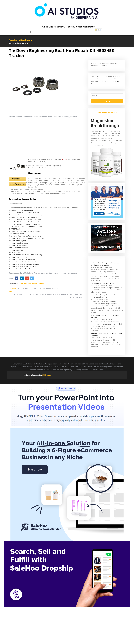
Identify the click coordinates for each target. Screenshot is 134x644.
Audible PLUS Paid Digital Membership (23, 217)
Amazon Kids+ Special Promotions (22, 259)
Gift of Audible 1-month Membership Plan (25, 224)
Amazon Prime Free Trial (18, 245)
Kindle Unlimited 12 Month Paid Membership (25, 227)
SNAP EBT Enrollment (16, 229)
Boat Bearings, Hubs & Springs (32, 284)
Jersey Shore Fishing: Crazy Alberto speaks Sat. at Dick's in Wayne (106, 296)
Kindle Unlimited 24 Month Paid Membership (26, 215)
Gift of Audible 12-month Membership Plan (25, 212)
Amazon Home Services (18, 250)
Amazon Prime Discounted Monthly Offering (26, 255)
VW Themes (46, 375)
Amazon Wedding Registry (19, 243)
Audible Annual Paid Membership (21, 210)
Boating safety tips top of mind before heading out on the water (105, 264)
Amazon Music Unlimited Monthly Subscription (26, 264)
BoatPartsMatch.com (20, 40)
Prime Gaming (14, 252)
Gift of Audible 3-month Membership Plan (25, 220)
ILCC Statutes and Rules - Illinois (102, 283)
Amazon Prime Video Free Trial (20, 269)
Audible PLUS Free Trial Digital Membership (25, 231)
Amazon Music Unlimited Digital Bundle (24, 267)
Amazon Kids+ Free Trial (18, 257)
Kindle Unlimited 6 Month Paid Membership (25, 236)
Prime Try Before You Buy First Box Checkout (26, 262)
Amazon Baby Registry (18, 241)
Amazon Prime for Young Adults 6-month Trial (26, 238)
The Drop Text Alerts (17, 234)
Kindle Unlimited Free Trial (19, 248)
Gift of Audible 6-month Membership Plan (25, 222)
